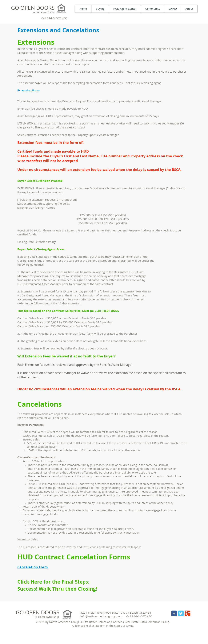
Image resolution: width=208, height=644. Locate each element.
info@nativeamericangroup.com (101, 616)
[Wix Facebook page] (174, 613)
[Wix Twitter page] (181, 613)
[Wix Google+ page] (187, 613)
